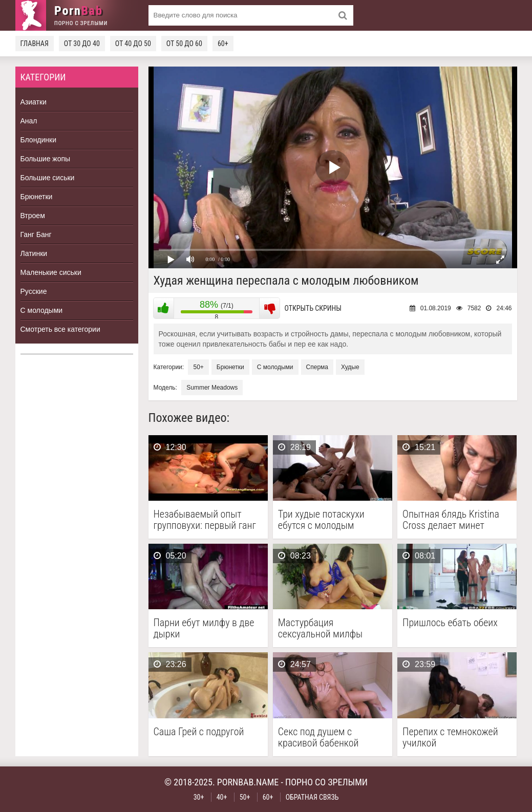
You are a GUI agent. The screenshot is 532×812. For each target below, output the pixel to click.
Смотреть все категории (60, 329)
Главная (35, 44)
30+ (199, 797)
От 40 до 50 (133, 44)
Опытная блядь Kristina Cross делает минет (451, 520)
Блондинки (39, 140)
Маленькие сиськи (51, 272)
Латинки (34, 253)
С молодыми (42, 310)
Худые (350, 367)
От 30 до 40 (82, 44)
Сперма (317, 367)
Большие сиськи (48, 178)
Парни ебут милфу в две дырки (204, 628)
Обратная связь (312, 797)
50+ (198, 367)
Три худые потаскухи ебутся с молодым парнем (321, 520)
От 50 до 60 (184, 44)
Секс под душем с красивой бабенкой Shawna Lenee (318, 737)
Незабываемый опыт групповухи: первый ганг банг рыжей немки (205, 520)
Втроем (33, 216)
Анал (29, 121)
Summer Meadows (212, 388)
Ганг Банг (36, 234)
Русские (34, 291)
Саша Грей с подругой (199, 732)
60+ (223, 44)
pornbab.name (248, 782)
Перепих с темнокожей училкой (450, 737)
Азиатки (34, 102)
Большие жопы (46, 159)
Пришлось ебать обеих (450, 623)
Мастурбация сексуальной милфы (320, 628)
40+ (222, 797)
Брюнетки (37, 197)
